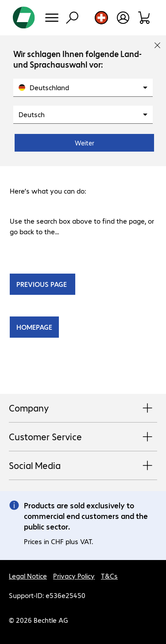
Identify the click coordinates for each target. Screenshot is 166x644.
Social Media (83, 466)
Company (83, 408)
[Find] (72, 18)
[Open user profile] (123, 18)
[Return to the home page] (24, 18)
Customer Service (83, 437)
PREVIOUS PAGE (42, 284)
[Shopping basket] (145, 18)
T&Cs (109, 576)
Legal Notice (28, 576)
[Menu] (52, 18)
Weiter (85, 143)
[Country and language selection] (101, 18)
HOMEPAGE (34, 327)
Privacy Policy (74, 576)
